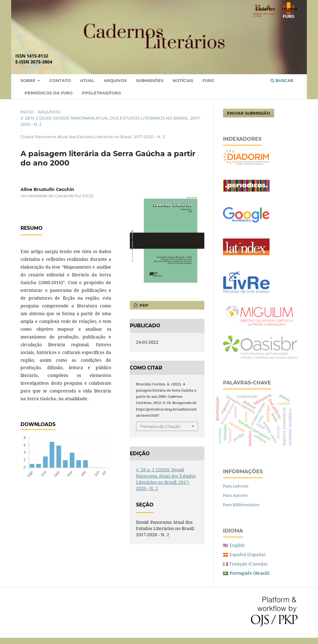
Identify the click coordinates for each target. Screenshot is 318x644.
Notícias (183, 80)
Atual (87, 80)
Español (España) (248, 554)
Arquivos (115, 80)
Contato (60, 80)
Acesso (290, 9)
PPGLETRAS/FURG (102, 93)
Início (27, 112)
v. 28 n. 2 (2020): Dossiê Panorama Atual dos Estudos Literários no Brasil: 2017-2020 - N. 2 (111, 121)
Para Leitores (236, 486)
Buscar (282, 80)
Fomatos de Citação (160, 426)
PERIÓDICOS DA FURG (49, 93)
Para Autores (235, 495)
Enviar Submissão (249, 113)
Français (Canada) (248, 564)
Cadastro (265, 9)
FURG (208, 80)
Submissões (150, 80)
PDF (143, 305)
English (237, 545)
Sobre (29, 80)
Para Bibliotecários (241, 505)
